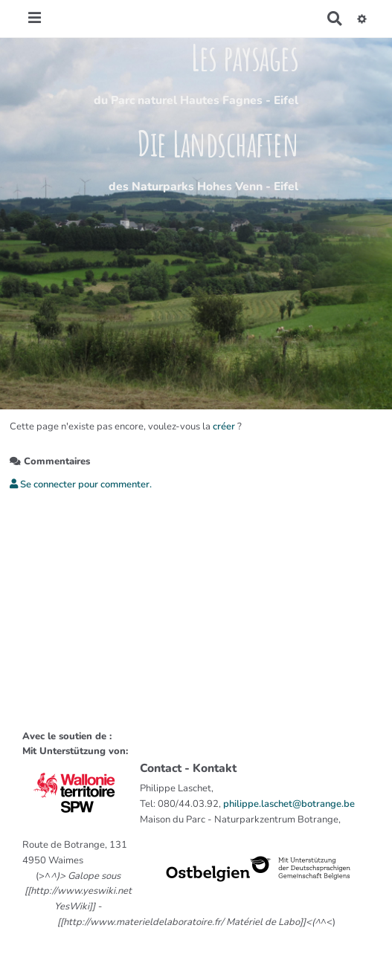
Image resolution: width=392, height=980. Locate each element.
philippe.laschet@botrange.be (289, 804)
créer (224, 426)
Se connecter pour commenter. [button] (81, 484)
